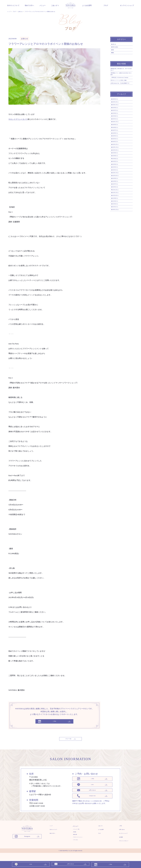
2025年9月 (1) (117, 135)
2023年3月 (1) (117, 225)
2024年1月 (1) (117, 186)
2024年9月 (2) (117, 160)
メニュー (42, 5)
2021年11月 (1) (118, 263)
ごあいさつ (55, 5)
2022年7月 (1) (117, 250)
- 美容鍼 (73, 837)
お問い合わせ (118, 834)
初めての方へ (29, 5)
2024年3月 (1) (117, 182)
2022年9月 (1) (117, 242)
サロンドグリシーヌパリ (18, 119)
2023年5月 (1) (117, 216)
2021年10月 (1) (118, 267)
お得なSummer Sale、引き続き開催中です (121, 103)
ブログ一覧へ (70, 740)
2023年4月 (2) (117, 220)
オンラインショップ (127, 5)
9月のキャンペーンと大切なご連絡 (121, 97)
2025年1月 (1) (117, 152)
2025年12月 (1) (118, 126)
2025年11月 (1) (118, 130)
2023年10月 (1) (118, 199)
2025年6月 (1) (117, 143)
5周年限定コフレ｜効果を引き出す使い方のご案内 (121, 83)
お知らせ (24, 39)
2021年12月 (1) (118, 259)
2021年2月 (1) (117, 280)
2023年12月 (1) (118, 190)
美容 (114, 54)
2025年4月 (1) (117, 148)
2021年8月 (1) (117, 272)
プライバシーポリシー (121, 848)
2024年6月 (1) (117, 173)
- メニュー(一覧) (76, 833)
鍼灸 (114, 58)
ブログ (106, 5)
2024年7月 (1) (117, 169)
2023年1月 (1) (117, 229)
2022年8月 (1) (117, 246)
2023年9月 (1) (117, 203)
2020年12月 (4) (118, 289)
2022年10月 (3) (118, 237)
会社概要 (117, 843)
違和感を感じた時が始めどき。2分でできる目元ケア (120, 76)
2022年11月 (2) (118, 233)
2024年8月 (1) (117, 165)
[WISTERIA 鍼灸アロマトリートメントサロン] (27, 838)
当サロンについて (13, 5)
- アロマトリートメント (78, 843)
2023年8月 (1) (117, 207)
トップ (52, 830)
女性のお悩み (117, 49)
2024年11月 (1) (118, 156)
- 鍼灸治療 (74, 840)
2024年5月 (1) (117, 177)
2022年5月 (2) (117, 255)
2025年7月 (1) (117, 139)
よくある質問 (87, 5)
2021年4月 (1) (117, 276)
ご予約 (116, 830)
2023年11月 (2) (118, 195)
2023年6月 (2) (117, 212)
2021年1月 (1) (117, 284)
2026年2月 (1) (117, 122)
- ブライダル (75, 847)
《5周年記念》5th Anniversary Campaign (121, 90)
